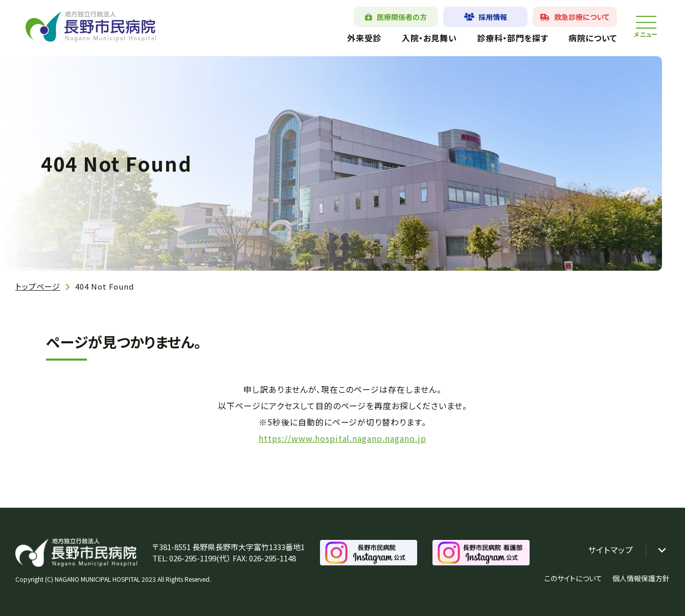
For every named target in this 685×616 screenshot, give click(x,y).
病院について (593, 38)
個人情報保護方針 (641, 578)
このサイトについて (573, 578)
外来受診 (364, 38)
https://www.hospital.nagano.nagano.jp (342, 438)
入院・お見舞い (429, 38)
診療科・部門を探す (512, 38)
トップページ (38, 286)
